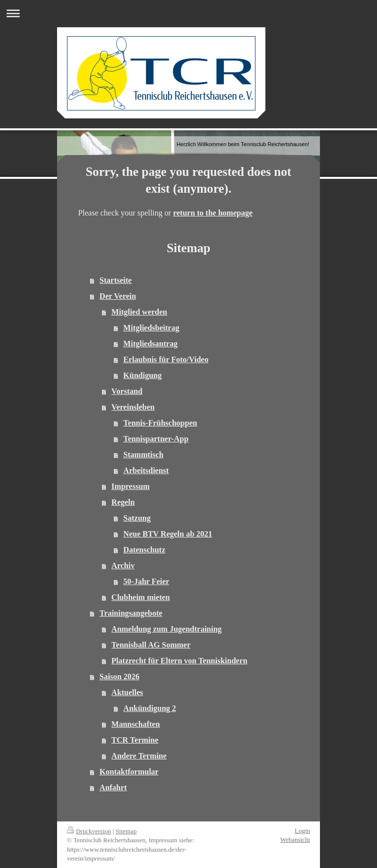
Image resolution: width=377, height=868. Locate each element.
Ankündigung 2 (150, 708)
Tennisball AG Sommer (151, 645)
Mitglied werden (139, 312)
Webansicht (295, 840)
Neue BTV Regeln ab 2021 (168, 534)
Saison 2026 (120, 677)
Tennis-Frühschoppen (160, 423)
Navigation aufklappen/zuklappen (188, 13)
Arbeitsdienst (146, 470)
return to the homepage (213, 213)
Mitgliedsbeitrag (152, 328)
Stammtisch (144, 455)
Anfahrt (113, 787)
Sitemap (126, 831)
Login (302, 831)
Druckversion (89, 831)
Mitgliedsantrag (151, 344)
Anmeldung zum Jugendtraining (167, 629)
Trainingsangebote (131, 613)
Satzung (137, 518)
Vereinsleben (133, 407)
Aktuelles (127, 692)
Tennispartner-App (156, 439)
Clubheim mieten (141, 597)
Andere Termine (139, 756)
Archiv (123, 566)
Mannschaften (136, 724)
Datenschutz (144, 550)
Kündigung (143, 375)
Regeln (123, 502)
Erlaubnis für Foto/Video (166, 359)
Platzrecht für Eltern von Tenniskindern (180, 661)
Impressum (131, 486)
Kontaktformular (129, 772)
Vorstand (127, 391)
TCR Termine (135, 740)
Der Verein (118, 296)
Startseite (116, 280)
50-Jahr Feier (147, 581)
